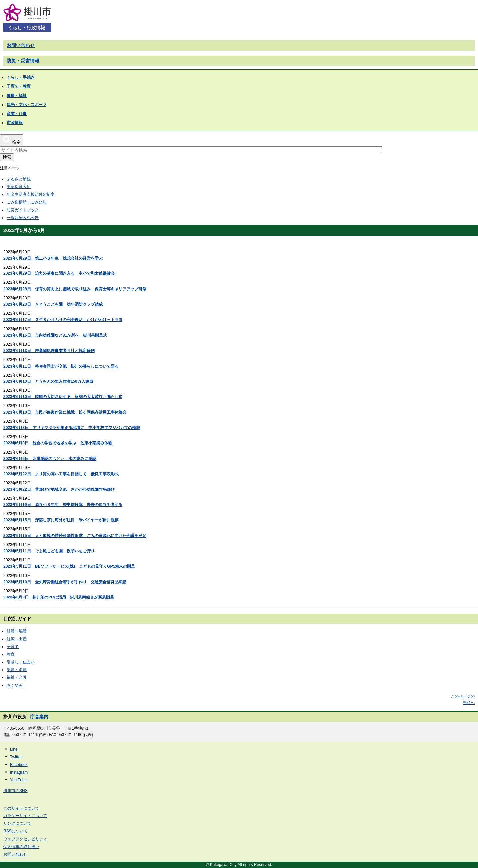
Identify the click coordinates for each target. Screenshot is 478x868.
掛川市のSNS (15, 791)
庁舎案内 (39, 717)
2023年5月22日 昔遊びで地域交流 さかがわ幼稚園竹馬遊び (59, 489)
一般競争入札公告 (23, 218)
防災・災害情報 (23, 61)
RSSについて (15, 831)
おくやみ (15, 685)
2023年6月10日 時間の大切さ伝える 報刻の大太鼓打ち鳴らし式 (63, 397)
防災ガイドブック (23, 210)
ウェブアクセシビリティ (25, 839)
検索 (7, 157)
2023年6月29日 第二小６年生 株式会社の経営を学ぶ (53, 258)
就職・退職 (17, 670)
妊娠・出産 (17, 639)
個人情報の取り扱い (21, 847)
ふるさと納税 (19, 179)
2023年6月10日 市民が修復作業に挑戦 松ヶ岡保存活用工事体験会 (65, 412)
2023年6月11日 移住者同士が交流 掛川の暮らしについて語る (61, 366)
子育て (13, 647)
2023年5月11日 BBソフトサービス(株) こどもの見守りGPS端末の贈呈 (69, 566)
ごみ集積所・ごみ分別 (27, 202)
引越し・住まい (21, 662)
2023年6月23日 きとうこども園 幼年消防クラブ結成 (53, 304)
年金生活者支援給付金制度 (31, 194)
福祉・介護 (17, 677)
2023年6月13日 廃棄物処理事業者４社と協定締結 (49, 351)
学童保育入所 (19, 187)
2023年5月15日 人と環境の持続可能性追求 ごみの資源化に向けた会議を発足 (75, 536)
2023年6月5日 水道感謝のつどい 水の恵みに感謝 (50, 459)
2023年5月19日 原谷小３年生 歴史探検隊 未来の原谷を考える (63, 505)
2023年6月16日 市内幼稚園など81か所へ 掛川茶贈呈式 (55, 335)
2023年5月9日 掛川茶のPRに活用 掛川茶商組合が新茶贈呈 (59, 597)
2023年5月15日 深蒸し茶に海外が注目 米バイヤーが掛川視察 (61, 520)
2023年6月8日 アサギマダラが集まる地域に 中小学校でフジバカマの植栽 (72, 428)
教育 (11, 654)
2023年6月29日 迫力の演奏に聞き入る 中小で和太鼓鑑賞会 (59, 273)
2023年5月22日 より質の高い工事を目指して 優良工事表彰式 (61, 474)
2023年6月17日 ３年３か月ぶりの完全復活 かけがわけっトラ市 (63, 320)
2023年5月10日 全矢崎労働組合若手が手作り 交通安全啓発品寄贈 (65, 582)
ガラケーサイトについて (25, 816)
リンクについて (17, 823)
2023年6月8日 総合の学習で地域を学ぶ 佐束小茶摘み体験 (58, 443)
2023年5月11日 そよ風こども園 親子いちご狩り (49, 551)
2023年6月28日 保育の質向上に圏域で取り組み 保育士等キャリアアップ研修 (75, 289)
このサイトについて (21, 808)
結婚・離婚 (17, 631)
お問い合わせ (21, 45)
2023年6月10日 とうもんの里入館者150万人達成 (48, 381)
